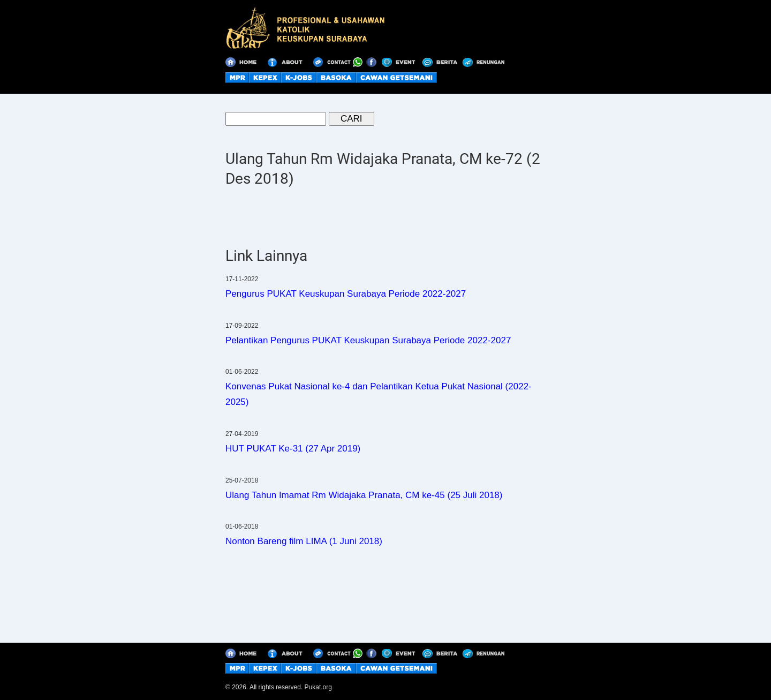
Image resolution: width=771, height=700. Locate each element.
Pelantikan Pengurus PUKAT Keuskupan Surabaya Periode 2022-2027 (368, 340)
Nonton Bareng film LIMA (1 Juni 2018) (304, 541)
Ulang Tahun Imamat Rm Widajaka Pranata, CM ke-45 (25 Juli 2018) (364, 495)
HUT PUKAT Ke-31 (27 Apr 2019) (293, 449)
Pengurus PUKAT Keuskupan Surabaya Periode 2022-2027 (346, 294)
